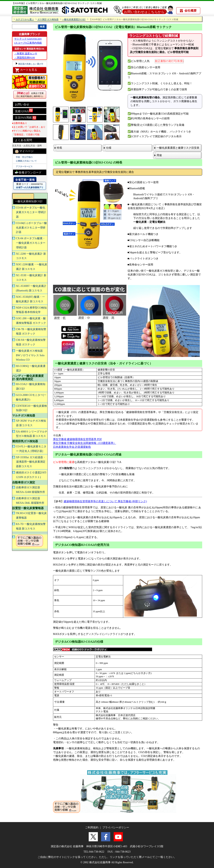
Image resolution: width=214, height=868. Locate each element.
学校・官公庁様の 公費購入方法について (26, 159)
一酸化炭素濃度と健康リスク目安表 (178, 148)
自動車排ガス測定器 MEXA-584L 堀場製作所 (30, 501)
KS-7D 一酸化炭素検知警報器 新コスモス (31, 526)
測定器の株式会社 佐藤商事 (67, 846)
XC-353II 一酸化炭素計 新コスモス (31, 278)
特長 (60, 148)
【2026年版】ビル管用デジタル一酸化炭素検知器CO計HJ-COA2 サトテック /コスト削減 (57, 3)
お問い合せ (22, 104)
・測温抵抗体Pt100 (25, 57)
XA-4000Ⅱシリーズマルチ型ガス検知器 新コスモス (32, 434)
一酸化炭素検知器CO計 (29, 201)
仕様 (109, 148)
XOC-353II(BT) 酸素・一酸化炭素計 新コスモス (30, 299)
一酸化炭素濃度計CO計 (74, 20)
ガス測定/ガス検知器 (48, 20)
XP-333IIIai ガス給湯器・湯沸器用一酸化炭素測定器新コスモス (31, 462)
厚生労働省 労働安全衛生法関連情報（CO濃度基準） (85, 443)
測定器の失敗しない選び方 (31, 64)
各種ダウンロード (28, 172)
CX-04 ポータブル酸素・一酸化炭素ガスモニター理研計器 (31, 243)
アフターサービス (24, 166)
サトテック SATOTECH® (28, 39)
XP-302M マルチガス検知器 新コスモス (31, 423)
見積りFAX (24, 111)
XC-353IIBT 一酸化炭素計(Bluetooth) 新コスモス (31, 288)
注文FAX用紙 (26, 118)
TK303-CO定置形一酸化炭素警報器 (31, 515)
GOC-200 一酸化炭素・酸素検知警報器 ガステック (31, 321)
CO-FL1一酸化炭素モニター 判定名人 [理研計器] (31, 449)
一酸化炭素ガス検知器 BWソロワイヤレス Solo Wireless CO (30, 355)
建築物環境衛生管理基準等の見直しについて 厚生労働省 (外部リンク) (105, 501)
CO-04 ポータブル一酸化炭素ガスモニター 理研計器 (31, 212)
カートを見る (26, 70)
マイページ (24, 151)
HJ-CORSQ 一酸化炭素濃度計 (31, 368)
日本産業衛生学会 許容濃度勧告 (72, 447)
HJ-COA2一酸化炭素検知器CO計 (31, 386)
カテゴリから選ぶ (25, 20)
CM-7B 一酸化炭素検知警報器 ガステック (31, 332)
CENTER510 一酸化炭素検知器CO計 (32, 408)
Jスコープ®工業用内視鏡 (28, 43)
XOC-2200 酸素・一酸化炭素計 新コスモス (32, 267)
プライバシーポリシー (116, 827)
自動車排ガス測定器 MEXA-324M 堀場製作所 (31, 490)
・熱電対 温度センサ (26, 53)
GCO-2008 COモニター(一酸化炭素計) (31, 397)
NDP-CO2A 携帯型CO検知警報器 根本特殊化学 (31, 310)
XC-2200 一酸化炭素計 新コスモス (31, 256)
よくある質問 (23, 140)
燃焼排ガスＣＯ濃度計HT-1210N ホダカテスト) (31, 475)
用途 (159, 155)
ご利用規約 (92, 827)
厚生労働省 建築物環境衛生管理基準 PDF (78, 439)
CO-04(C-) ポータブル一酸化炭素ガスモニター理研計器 (32, 228)
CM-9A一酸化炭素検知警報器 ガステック (31, 342)
